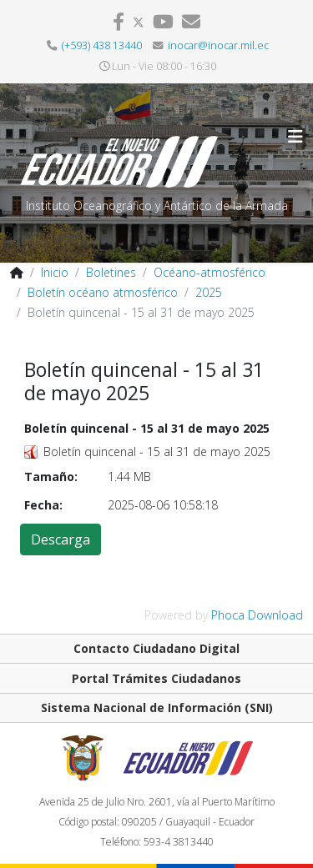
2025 (209, 292)
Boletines (111, 272)
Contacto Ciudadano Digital (156, 648)
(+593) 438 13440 (102, 45)
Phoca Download (257, 615)
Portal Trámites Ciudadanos (156, 678)
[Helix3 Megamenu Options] (295, 136)
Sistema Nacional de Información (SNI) (157, 707)
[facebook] (119, 21)
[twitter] (139, 21)
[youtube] (163, 21)
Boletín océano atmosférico (103, 292)
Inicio (55, 272)
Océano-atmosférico (210, 272)
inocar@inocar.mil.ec (218, 45)
